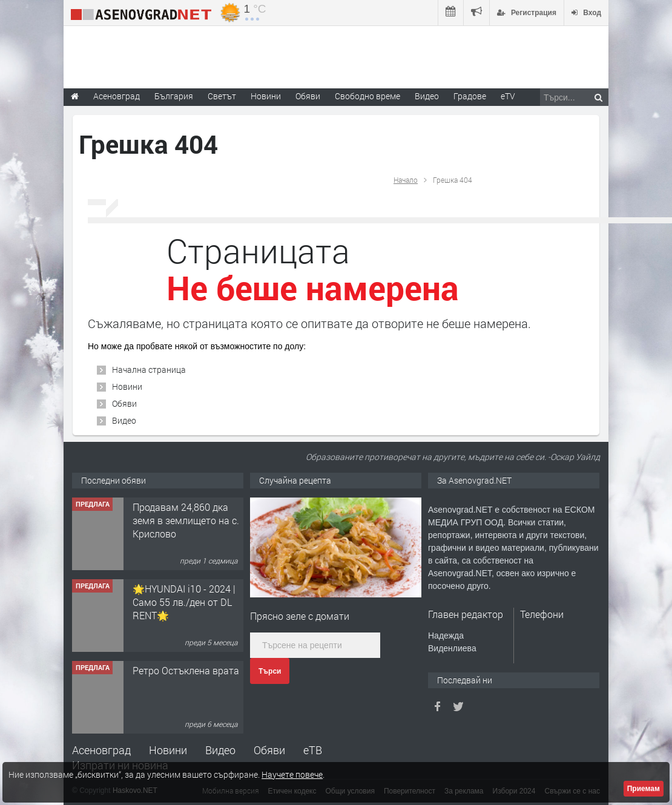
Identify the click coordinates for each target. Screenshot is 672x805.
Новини (266, 96)
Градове (470, 96)
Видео (124, 420)
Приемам (644, 789)
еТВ (313, 750)
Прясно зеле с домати (300, 616)
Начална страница (149, 370)
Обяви (124, 403)
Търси (270, 671)
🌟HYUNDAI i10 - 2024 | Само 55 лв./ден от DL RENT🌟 (184, 602)
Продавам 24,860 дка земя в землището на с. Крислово (186, 521)
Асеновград (101, 750)
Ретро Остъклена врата (186, 670)
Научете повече (292, 774)
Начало (406, 180)
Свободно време (367, 96)
